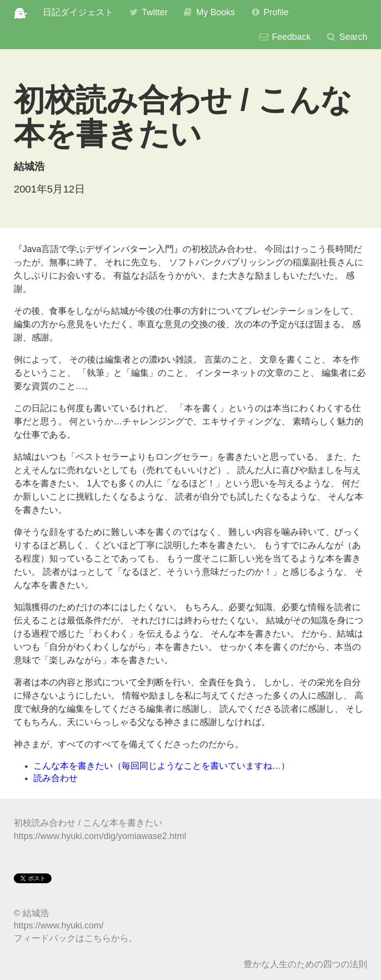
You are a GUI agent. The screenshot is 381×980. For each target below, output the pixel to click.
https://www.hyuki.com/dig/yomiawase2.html (100, 836)
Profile (269, 12)
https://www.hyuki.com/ (59, 925)
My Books (208, 12)
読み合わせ (55, 778)
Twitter (148, 12)
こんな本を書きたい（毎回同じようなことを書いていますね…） (162, 766)
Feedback (285, 37)
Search (346, 37)
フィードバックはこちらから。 (76, 938)
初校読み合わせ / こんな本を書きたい (88, 823)
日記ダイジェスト (78, 12)
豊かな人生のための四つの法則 (305, 964)
